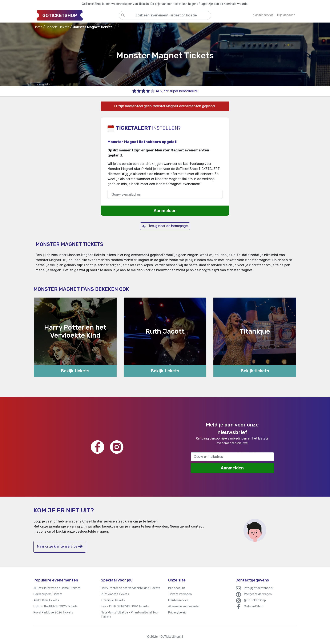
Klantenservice (178, 600)
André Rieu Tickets (46, 600)
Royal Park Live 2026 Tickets (53, 613)
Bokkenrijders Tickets (48, 594)
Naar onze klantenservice (60, 546)
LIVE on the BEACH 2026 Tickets (56, 606)
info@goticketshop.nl (259, 588)
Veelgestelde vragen (258, 594)
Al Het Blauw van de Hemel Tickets (57, 588)
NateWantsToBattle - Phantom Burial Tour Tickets (130, 615)
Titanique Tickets (113, 600)
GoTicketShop (254, 606)
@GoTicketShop (255, 600)
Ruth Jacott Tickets (115, 594)
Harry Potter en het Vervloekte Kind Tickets (130, 588)
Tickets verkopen (180, 594)
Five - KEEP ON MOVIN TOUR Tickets (125, 606)
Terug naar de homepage (165, 226)
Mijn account (177, 588)
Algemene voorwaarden (184, 606)
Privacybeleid (177, 613)
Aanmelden (165, 211)
